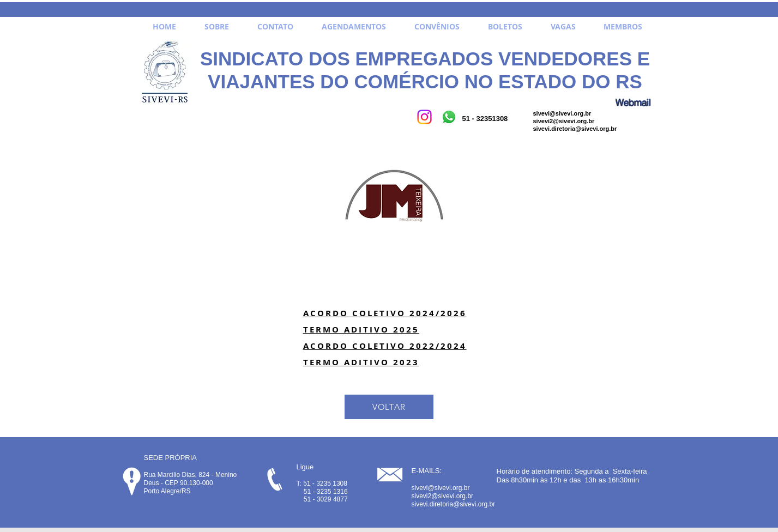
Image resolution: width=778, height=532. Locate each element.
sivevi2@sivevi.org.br (564, 121)
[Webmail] (634, 102)
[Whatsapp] (449, 117)
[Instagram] (424, 117)
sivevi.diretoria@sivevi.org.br (575, 129)
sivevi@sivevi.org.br (562, 113)
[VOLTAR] (389, 407)
